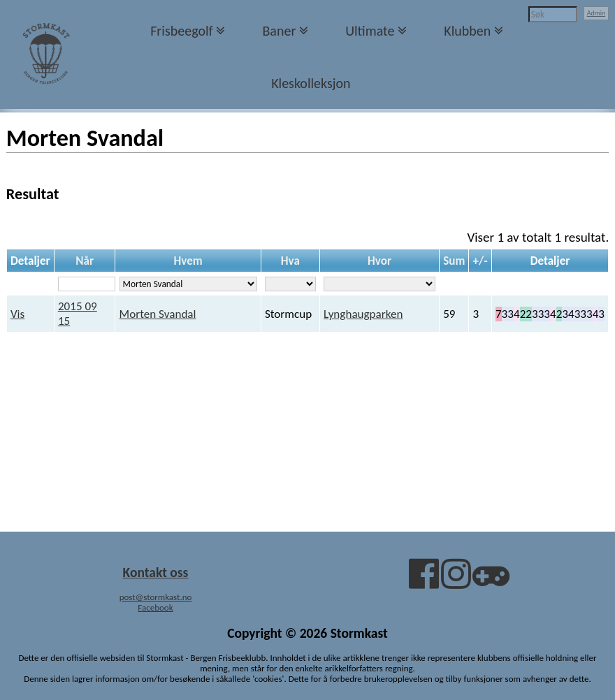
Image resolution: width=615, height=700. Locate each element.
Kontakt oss (156, 572)
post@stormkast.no (156, 597)
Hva (290, 261)
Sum (454, 261)
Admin (596, 13)
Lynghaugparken (363, 314)
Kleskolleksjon (311, 83)
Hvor (379, 261)
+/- (480, 261)
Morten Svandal (158, 314)
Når (85, 261)
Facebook (155, 607)
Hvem (188, 261)
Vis (17, 314)
